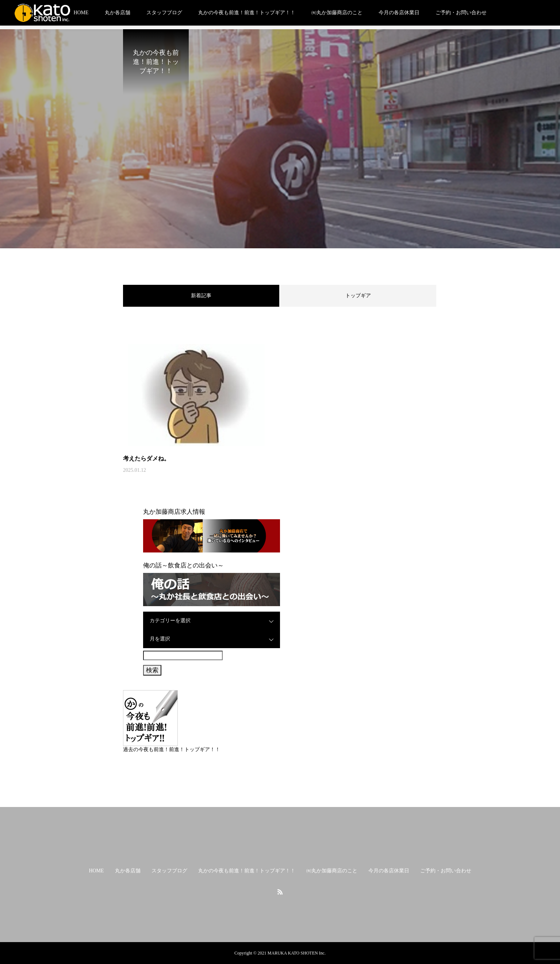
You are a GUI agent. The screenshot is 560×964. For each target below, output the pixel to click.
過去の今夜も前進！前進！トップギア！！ (172, 749)
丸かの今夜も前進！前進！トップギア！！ (247, 13)
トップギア (358, 296)
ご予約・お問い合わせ (461, 13)
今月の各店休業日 (399, 13)
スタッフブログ (164, 13)
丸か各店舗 (118, 13)
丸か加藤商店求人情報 (174, 512)
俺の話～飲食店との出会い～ (183, 565)
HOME (81, 13)
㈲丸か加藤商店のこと (337, 13)
